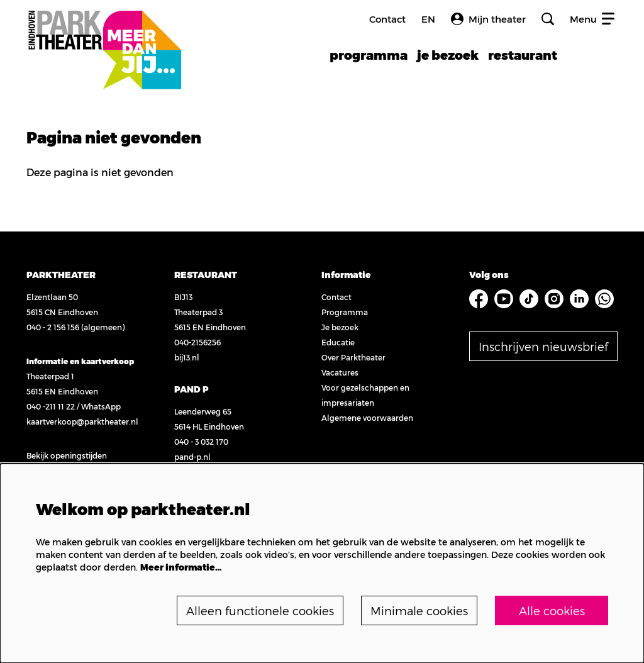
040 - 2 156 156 (53, 327)
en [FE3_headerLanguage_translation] (428, 19)
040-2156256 (197, 342)
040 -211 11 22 (51, 406)
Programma (345, 312)
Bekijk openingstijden (67, 455)
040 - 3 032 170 (201, 442)
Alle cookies (552, 610)
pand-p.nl (192, 457)
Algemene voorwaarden (367, 418)
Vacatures (340, 372)
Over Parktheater (353, 357)
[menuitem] (369, 55)
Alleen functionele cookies (260, 610)
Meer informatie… (181, 567)
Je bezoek (340, 327)
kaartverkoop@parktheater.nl (82, 421)
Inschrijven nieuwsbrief (543, 346)
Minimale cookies (419, 610)
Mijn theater (488, 19)
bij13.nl (187, 357)
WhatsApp (101, 406)
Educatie (338, 342)
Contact (387, 19)
